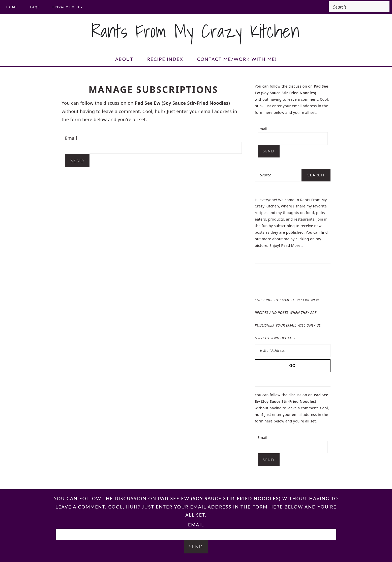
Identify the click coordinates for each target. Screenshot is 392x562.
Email (71, 138)
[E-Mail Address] (293, 351)
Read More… (292, 245)
